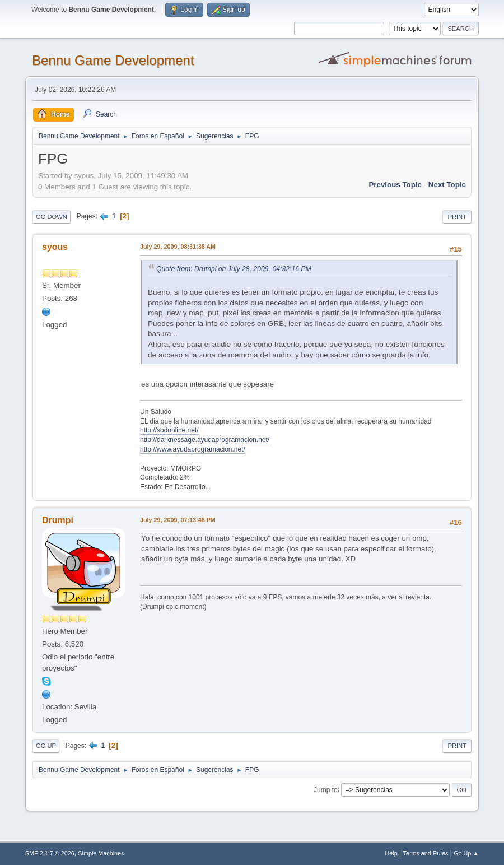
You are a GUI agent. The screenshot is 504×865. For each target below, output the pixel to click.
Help (391, 853)
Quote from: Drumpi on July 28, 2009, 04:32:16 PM (234, 269)
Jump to (326, 789)
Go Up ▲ (466, 853)
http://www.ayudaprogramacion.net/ (193, 449)
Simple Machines (101, 853)
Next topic (447, 185)
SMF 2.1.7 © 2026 (50, 853)
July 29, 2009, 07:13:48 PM (178, 520)
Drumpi (58, 520)
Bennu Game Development (113, 60)
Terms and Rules (426, 853)
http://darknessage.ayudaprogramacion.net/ (205, 440)
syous (55, 247)
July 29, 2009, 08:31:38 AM (178, 247)
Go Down (52, 217)
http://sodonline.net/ (169, 430)
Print (457, 217)
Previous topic (395, 185)
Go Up (46, 746)
